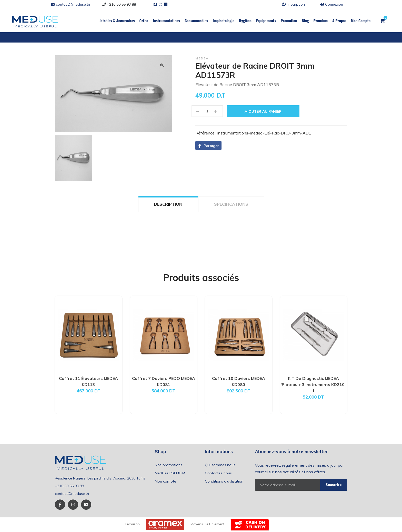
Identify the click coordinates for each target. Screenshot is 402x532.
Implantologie (223, 20)
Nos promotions (169, 465)
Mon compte (165, 481)
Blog (305, 20)
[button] (208, 145)
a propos (339, 20)
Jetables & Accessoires (117, 20)
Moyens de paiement (207, 524)
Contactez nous (218, 473)
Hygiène (245, 20)
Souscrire (334, 485)
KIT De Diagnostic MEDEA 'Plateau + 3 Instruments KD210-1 (314, 384)
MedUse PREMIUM (170, 473)
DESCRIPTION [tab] (168, 204)
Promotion (289, 20)
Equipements (266, 20)
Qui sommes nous (220, 465)
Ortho (144, 20)
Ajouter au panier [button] (263, 111)
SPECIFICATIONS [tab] (231, 204)
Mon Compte (361, 20)
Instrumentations (166, 20)
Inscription (293, 4)
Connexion (332, 4)
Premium (321, 20)
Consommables (196, 20)
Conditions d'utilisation (224, 481)
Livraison (133, 524)
